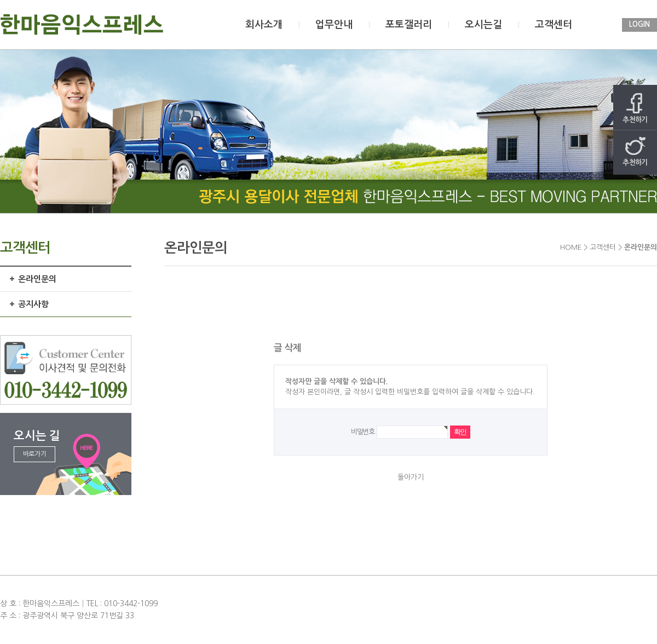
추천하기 (635, 108)
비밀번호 (363, 432)
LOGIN (639, 24)
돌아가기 (411, 477)
